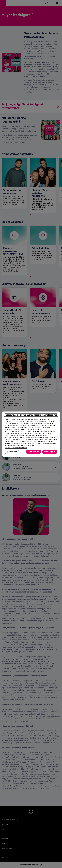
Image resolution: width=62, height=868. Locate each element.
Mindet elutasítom (34, 452)
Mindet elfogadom (50, 452)
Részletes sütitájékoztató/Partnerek (16, 448)
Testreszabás (12, 452)
